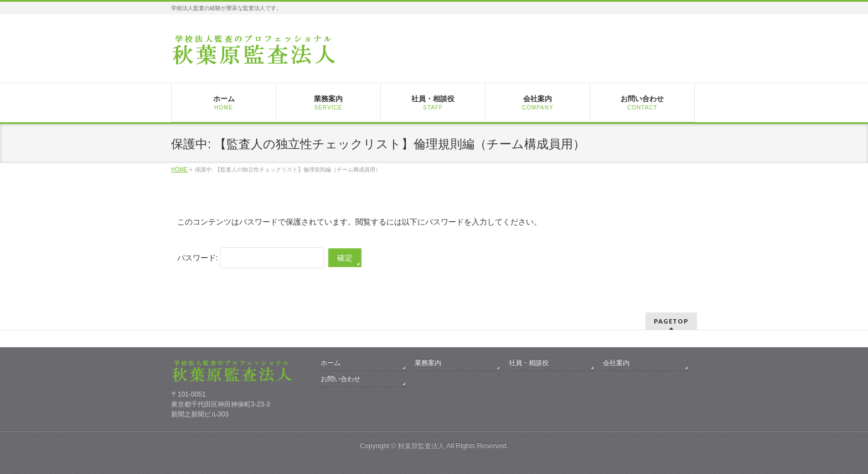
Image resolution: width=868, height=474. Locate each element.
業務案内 (428, 363)
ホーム (330, 363)
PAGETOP (671, 321)
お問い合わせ (340, 379)
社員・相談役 (529, 363)
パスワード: (250, 258)
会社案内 (616, 363)
